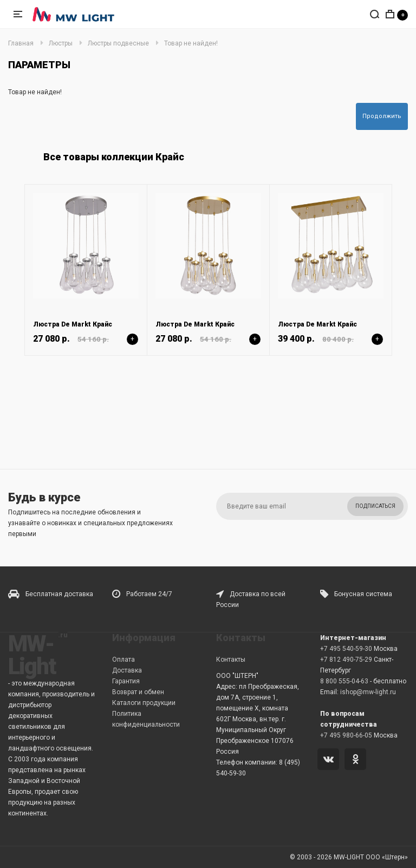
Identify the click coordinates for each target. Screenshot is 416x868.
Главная (21, 43)
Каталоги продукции (144, 703)
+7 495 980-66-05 (346, 735)
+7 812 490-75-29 (346, 660)
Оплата (123, 660)
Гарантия (126, 681)
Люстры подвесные (118, 43)
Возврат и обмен (138, 692)
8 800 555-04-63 (344, 681)
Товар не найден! (191, 43)
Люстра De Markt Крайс (73, 324)
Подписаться (375, 506)
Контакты (231, 660)
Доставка (127, 670)
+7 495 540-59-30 (346, 649)
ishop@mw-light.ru (368, 692)
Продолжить (382, 116)
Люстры (61, 43)
